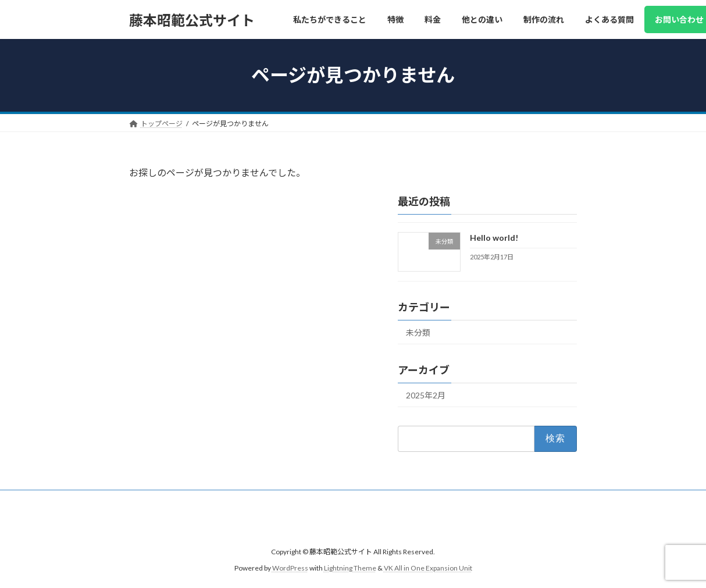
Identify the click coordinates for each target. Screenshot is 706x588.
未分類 (418, 332)
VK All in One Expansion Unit (428, 568)
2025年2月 (426, 395)
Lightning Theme (350, 568)
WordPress (290, 568)
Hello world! (494, 238)
